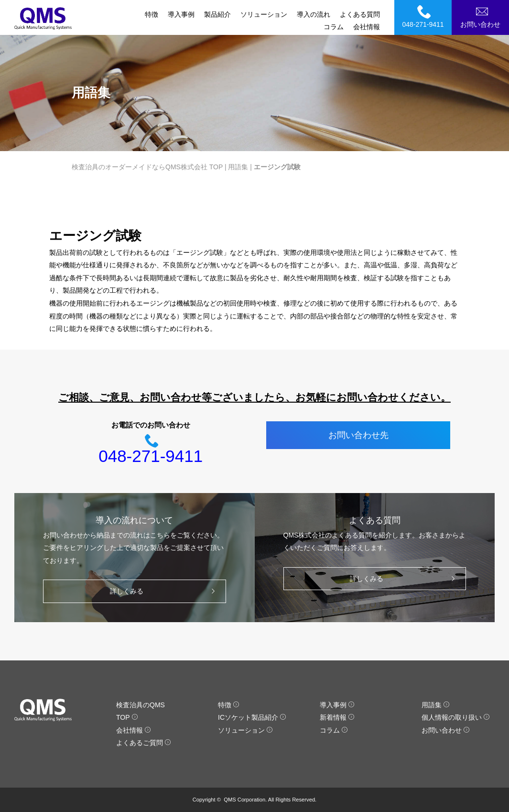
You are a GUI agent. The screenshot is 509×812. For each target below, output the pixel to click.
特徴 (152, 14)
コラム (334, 27)
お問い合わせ (482, 16)
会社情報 (367, 27)
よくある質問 (360, 14)
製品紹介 (217, 14)
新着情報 (337, 717)
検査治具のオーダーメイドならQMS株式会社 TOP (147, 167)
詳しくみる (165, 591)
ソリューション (264, 14)
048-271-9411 (424, 16)
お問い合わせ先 (358, 435)
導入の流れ (314, 14)
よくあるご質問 (144, 743)
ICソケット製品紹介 (252, 717)
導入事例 (181, 14)
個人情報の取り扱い (456, 717)
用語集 (238, 167)
